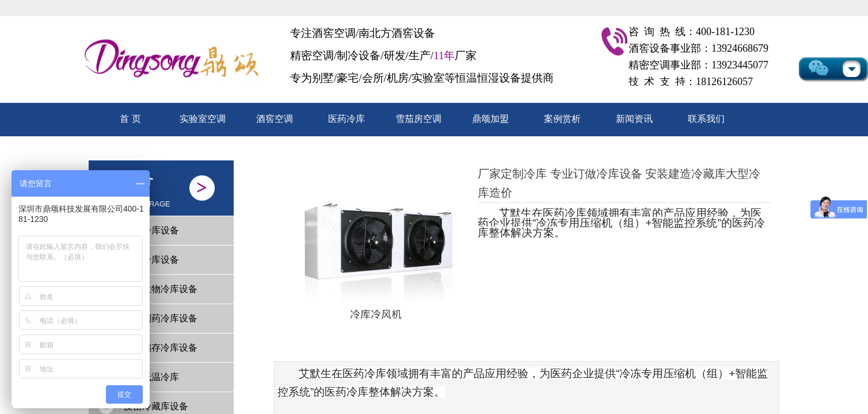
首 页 (130, 119)
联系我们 (706, 119)
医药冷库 (347, 119)
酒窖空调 (275, 119)
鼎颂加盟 (490, 119)
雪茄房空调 (418, 119)
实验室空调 (203, 119)
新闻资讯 (634, 119)
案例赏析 (562, 119)
